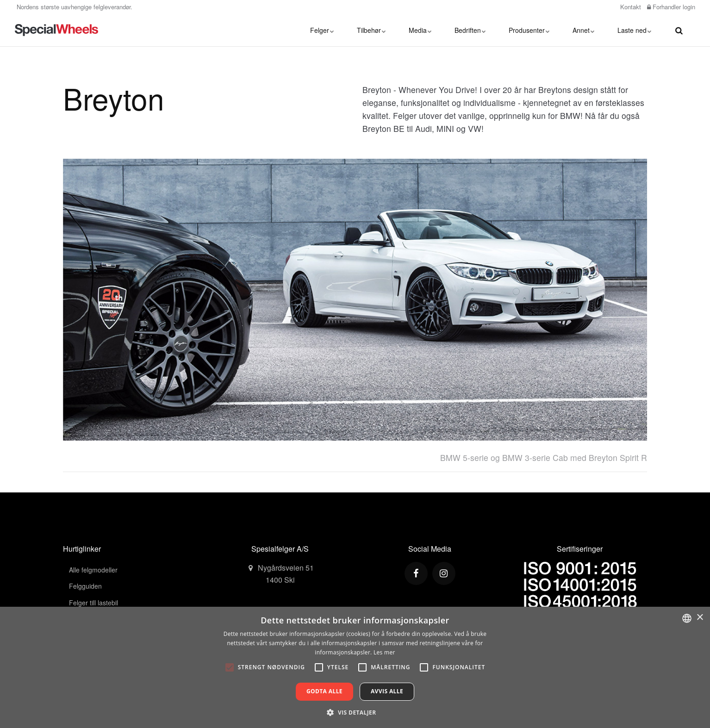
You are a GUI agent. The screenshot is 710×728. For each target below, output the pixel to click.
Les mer (384, 652)
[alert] (355, 667)
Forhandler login (671, 7)
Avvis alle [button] (387, 691)
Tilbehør (371, 30)
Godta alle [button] (324, 691)
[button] (355, 712)
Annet (583, 30)
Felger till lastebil (93, 603)
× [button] (700, 618)
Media (420, 30)
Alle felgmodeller (93, 570)
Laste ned (634, 30)
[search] (679, 30)
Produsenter (529, 30)
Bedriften (470, 30)
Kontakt (630, 7)
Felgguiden (85, 586)
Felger (322, 30)
